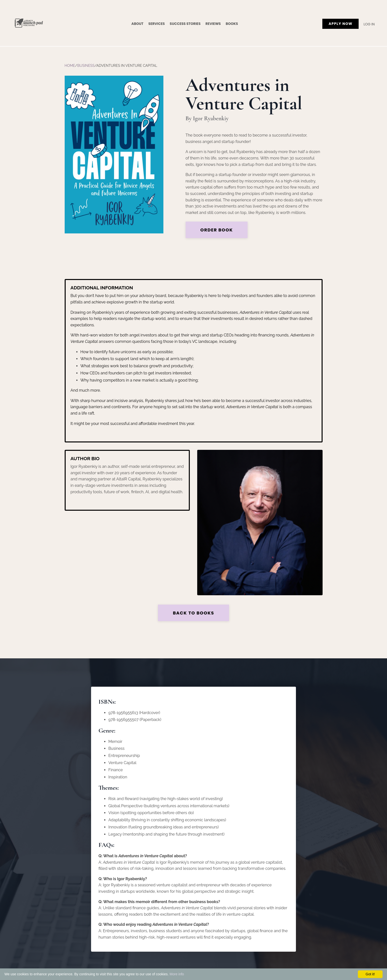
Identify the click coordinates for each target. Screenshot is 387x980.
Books (232, 24)
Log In (369, 24)
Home (70, 65)
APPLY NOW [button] (340, 24)
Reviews (213, 24)
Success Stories (185, 24)
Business (86, 65)
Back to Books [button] (193, 613)
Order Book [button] (217, 230)
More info (177, 974)
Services (157, 24)
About (137, 24)
